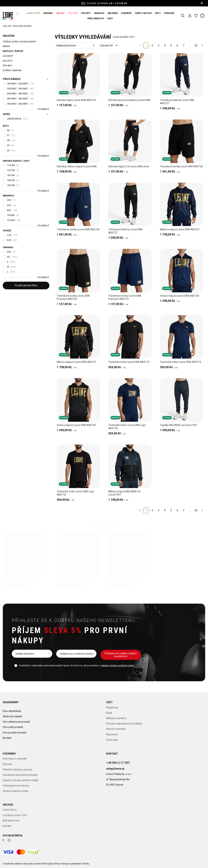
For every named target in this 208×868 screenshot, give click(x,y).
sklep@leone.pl (115, 765)
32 (196, 45)
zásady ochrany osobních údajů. (118, 665)
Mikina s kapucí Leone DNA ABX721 (180, 229)
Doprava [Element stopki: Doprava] (7, 764)
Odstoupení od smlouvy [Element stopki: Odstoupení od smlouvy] (16, 786)
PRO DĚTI (86, 13)
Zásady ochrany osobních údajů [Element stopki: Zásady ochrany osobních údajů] (20, 780)
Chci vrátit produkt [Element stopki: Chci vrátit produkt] (13, 724)
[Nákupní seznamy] (196, 16)
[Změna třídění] (75, 45)
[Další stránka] (202, 45)
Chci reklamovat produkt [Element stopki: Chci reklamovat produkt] (16, 718)
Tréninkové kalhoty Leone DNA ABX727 (177, 102)
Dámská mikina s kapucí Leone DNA (77, 166)
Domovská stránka (22, 26)
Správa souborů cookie (16, 791)
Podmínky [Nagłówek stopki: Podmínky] (9, 754)
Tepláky (7, 66)
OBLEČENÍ (113, 13)
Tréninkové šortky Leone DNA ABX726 (181, 166)
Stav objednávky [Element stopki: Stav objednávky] (12, 707)
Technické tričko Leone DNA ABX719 (129, 362)
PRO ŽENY (73, 13)
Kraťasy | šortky (13, 51)
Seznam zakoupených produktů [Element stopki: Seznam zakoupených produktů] (124, 724)
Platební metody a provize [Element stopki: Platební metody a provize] (17, 770)
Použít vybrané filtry (26, 285)
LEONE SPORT (33, 13)
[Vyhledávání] (183, 16)
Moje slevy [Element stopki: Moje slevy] (112, 734)
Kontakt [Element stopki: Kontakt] (7, 734)
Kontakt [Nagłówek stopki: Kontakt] (112, 754)
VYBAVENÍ (169, 13)
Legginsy (8, 56)
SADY (110, 18)
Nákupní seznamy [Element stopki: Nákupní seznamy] (116, 718)
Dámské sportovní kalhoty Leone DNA (129, 100)
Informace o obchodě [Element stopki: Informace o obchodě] (15, 759)
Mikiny (6, 46)
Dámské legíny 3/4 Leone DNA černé (129, 166)
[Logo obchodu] (8, 16)
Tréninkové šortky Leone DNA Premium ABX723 (73, 297)
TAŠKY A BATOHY (143, 13)
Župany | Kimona (12, 70)
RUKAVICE (99, 13)
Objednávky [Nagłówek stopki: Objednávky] (11, 702)
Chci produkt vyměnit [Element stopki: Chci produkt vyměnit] (14, 729)
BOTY (158, 13)
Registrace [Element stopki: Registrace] (112, 707)
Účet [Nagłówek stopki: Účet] (109, 702)
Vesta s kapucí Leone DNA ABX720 (180, 296)
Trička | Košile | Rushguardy (19, 42)
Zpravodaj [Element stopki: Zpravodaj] (112, 740)
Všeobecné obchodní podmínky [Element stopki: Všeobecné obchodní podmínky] (20, 775)
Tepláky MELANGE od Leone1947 (179, 425)
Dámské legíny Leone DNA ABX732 (76, 100)
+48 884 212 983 (118, 759)
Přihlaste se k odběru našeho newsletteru (73, 620)
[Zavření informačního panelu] (202, 3)
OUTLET (60, 13)
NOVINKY (48, 13)
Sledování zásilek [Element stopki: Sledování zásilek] (12, 713)
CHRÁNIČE (126, 13)
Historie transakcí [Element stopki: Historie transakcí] (116, 729)
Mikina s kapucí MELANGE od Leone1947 (124, 493)
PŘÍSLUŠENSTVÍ (96, 18)
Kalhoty (8, 61)
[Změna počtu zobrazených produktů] (108, 45)
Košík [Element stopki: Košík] (109, 713)
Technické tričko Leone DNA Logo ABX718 (127, 427)
